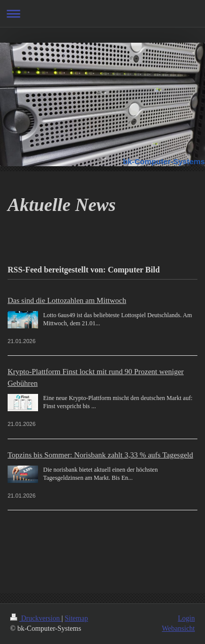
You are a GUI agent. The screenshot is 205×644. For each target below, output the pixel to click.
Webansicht (178, 628)
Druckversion (36, 618)
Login (186, 618)
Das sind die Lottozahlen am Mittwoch (67, 300)
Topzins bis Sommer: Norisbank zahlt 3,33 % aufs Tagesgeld (100, 455)
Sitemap (77, 618)
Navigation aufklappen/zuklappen (102, 13)
